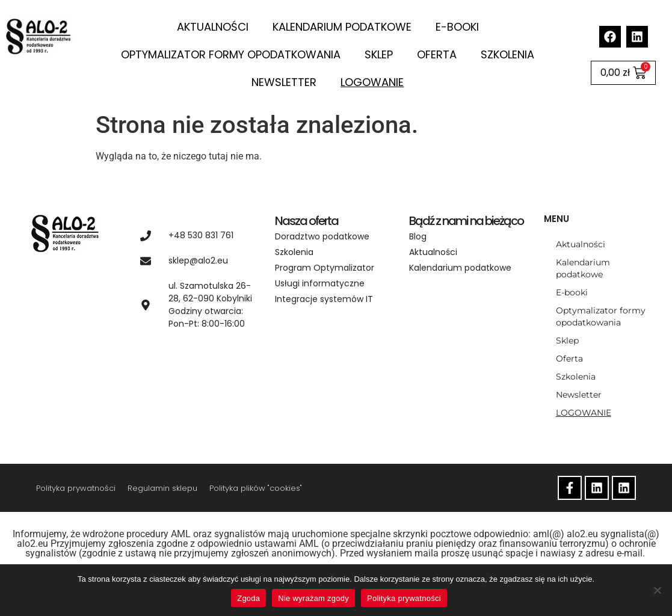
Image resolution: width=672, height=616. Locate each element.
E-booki (457, 27)
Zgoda (248, 598)
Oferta (437, 54)
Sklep (379, 54)
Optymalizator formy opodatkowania (231, 54)
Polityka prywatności (76, 488)
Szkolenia (507, 54)
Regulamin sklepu (162, 488)
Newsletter (284, 82)
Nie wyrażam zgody (313, 598)
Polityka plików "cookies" (256, 488)
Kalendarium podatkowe (342, 27)
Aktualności (213, 27)
